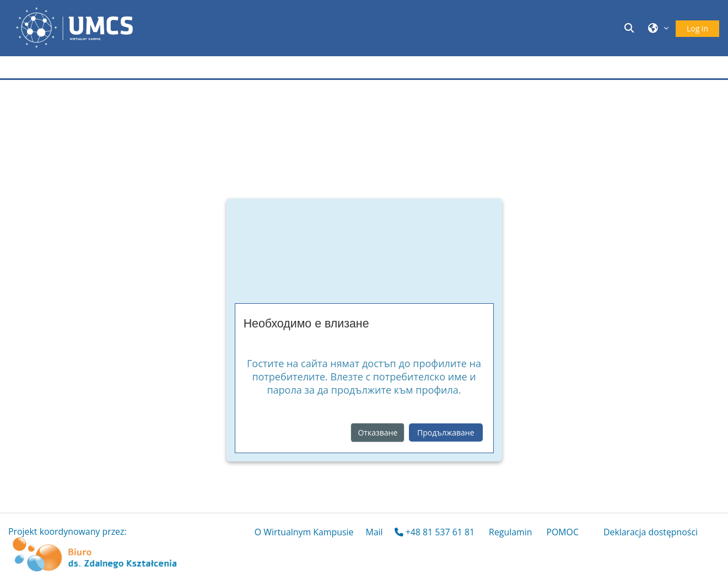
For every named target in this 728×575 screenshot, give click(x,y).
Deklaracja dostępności (651, 532)
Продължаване (446, 432)
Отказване (378, 432)
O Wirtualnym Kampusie (304, 532)
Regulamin (510, 532)
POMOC (562, 532)
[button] (631, 28)
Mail (374, 532)
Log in (697, 28)
